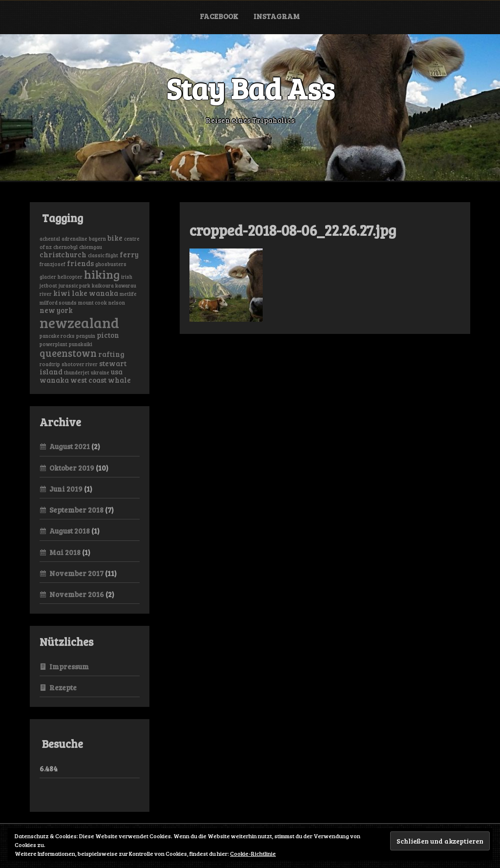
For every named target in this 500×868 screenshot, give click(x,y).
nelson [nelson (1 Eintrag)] (117, 303)
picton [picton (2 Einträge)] (108, 335)
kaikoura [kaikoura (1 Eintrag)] (103, 286)
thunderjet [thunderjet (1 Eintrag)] (77, 372)
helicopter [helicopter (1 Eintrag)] (70, 277)
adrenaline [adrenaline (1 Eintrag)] (74, 239)
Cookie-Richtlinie (253, 853)
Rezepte (63, 687)
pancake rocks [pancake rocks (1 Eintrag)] (57, 336)
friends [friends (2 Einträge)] (80, 263)
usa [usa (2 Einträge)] (117, 372)
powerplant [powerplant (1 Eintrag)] (53, 344)
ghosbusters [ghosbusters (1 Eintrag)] (111, 264)
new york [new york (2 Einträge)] (56, 310)
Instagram (277, 16)
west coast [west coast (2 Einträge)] (88, 380)
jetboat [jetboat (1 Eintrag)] (48, 286)
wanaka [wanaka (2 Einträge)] (54, 380)
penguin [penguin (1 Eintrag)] (86, 336)
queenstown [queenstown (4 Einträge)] (68, 353)
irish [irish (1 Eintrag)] (127, 277)
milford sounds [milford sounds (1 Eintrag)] (58, 303)
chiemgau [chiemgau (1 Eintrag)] (91, 247)
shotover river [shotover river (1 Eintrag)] (80, 364)
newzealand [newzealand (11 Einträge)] (79, 322)
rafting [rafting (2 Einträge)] (111, 354)
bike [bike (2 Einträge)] (115, 238)
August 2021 (70, 446)
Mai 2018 (65, 552)
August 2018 (70, 531)
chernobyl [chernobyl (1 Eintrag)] (65, 247)
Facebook (219, 16)
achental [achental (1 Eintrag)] (50, 239)
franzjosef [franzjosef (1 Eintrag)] (52, 264)
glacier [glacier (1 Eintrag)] (48, 277)
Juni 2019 (66, 489)
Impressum (69, 666)
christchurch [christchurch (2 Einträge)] (63, 254)
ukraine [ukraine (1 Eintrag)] (100, 372)
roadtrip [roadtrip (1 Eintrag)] (50, 364)
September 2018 (76, 510)
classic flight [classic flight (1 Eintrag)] (103, 255)
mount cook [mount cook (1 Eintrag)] (93, 303)
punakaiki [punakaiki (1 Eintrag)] (81, 344)
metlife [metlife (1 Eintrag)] (128, 294)
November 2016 (77, 594)
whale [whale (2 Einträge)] (119, 380)
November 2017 (76, 573)
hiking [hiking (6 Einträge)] (102, 274)
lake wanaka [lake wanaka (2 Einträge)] (95, 293)
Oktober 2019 (72, 468)
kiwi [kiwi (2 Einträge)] (62, 293)
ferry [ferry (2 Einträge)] (129, 254)
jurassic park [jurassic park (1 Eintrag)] (74, 286)
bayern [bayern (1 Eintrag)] (97, 239)
